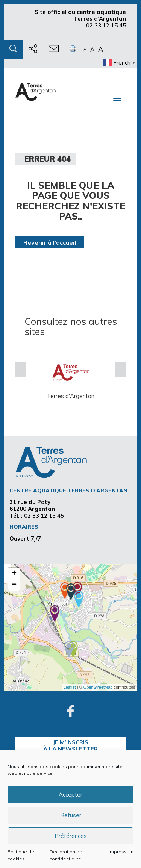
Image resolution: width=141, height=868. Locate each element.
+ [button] (14, 574)
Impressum (121, 852)
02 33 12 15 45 (106, 25)
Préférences (71, 836)
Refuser (71, 815)
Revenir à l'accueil (50, 242)
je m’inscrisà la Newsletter (70, 746)
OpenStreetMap (98, 687)
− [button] (14, 585)
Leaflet (70, 687)
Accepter (70, 795)
